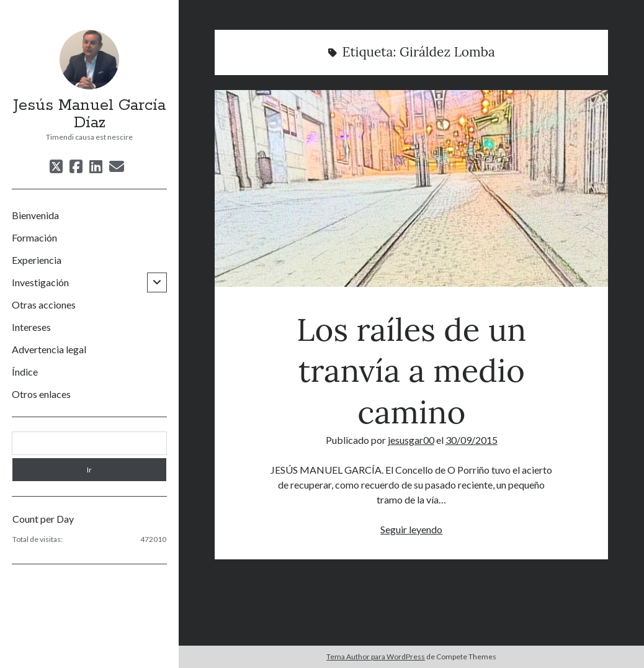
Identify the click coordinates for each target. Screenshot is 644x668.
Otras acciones (44, 305)
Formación (34, 237)
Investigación (40, 282)
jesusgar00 (411, 440)
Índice (25, 372)
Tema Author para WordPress (376, 657)
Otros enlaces (41, 394)
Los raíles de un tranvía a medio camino (411, 188)
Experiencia (37, 260)
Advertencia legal (49, 349)
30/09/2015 (472, 440)
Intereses (31, 327)
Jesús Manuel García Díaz (89, 114)
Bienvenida (35, 215)
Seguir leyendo (411, 529)
